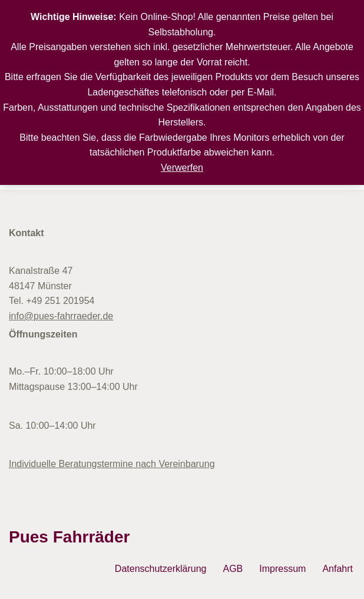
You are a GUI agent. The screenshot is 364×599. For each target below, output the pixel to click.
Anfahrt (337, 569)
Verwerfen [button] (182, 168)
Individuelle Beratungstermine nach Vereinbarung (112, 464)
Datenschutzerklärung (161, 569)
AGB (233, 569)
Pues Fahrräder (69, 537)
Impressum (282, 569)
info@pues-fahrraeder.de (61, 316)
